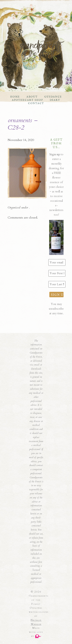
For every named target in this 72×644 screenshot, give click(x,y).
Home (15, 97)
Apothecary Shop (27, 100)
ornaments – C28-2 (23, 124)
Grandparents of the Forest (32, 49)
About (32, 97)
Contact (36, 103)
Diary (55, 100)
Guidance (53, 97)
